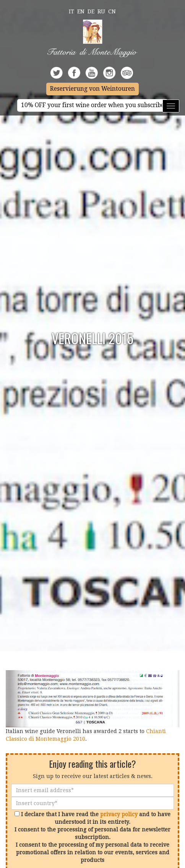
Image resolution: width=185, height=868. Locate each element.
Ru (101, 11)
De (91, 11)
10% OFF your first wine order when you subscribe (92, 105)
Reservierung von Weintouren (92, 89)
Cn (112, 11)
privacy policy (119, 814)
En (81, 11)
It (71, 11)
